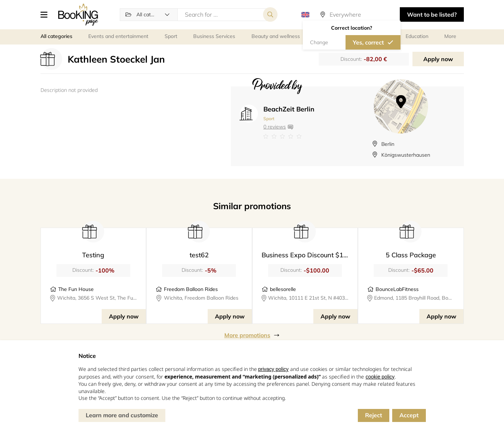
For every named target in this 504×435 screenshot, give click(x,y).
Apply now (438, 59)
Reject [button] (374, 415)
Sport (269, 119)
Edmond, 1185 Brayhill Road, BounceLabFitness (414, 298)
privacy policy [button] (274, 369)
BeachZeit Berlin (289, 109)
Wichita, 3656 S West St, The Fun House (97, 298)
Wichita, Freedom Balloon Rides (201, 298)
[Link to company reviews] (289, 136)
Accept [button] (409, 415)
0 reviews (275, 127)
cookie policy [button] (380, 377)
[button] (47, 14)
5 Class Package (411, 255)
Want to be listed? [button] (432, 14)
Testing (93, 255)
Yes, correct (368, 42)
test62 (199, 255)
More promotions (247, 335)
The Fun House (76, 289)
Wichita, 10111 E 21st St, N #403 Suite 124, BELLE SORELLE (308, 298)
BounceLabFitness (397, 289)
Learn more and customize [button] (122, 415)
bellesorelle (283, 289)
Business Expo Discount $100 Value (316, 255)
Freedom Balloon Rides (191, 289)
